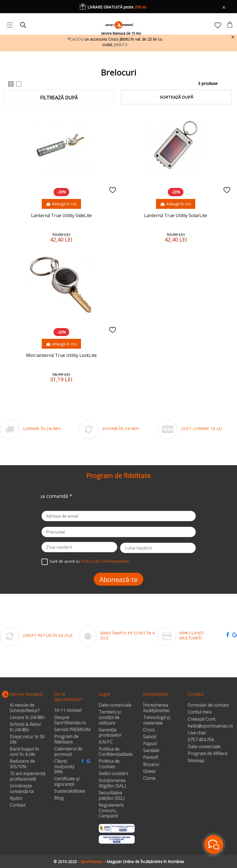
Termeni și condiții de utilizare (110, 718)
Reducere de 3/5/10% (22, 764)
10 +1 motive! (68, 711)
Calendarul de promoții (68, 752)
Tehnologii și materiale (157, 720)
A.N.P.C (106, 742)
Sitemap (196, 761)
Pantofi (150, 758)
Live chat (197, 733)
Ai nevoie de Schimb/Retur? (25, 708)
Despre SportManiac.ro (70, 720)
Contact (18, 805)
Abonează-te (118, 579)
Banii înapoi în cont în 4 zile (24, 752)
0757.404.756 (201, 740)
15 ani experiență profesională (27, 776)
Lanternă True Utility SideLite (61, 215)
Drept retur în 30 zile (27, 740)
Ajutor (16, 798)
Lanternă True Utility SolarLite (176, 215)
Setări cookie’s (113, 774)
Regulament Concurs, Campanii (111, 811)
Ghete (149, 772)
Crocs (149, 730)
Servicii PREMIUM (72, 730)
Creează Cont (201, 719)
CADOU (77, 39)
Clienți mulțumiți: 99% (64, 767)
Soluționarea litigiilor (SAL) (112, 783)
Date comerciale (115, 705)
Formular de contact (208, 705)
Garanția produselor (110, 733)
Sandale (151, 751)
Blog (59, 798)
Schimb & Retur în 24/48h (25, 727)
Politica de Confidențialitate (105, 561)
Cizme (149, 778)
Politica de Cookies (109, 764)
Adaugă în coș (61, 204)
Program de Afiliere (207, 754)
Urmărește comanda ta (22, 789)
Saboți (150, 737)
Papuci (150, 744)
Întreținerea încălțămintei (156, 708)
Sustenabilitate (70, 791)
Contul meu (200, 712)
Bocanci (151, 765)
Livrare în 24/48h (27, 718)
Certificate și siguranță (67, 782)
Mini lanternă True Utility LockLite (61, 355)
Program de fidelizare (66, 739)
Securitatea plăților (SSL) (112, 796)
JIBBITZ (121, 45)
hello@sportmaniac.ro (210, 726)
